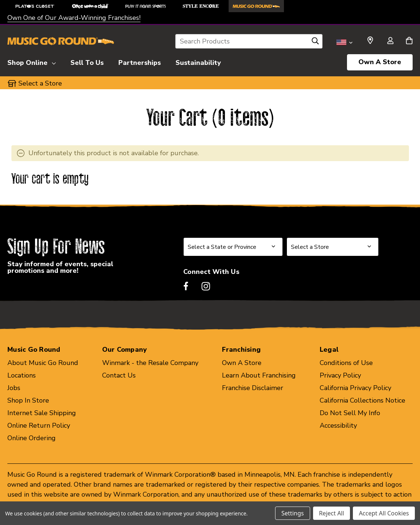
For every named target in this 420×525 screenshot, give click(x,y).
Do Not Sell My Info (350, 413)
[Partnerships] (140, 62)
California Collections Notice (362, 400)
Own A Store (380, 62)
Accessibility (338, 425)
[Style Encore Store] (201, 6)
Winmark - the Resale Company (150, 363)
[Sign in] (390, 41)
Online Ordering (32, 438)
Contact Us (119, 375)
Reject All (332, 513)
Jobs (14, 388)
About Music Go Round (43, 363)
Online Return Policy (39, 425)
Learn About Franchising (259, 375)
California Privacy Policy (355, 388)
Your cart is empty (50, 179)
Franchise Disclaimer (253, 388)
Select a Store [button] (40, 83)
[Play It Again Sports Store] (146, 6)
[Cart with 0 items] (409, 41)
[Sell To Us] (87, 62)
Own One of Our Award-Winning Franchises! (74, 18)
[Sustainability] (198, 62)
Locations (22, 375)
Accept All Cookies (384, 513)
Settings (293, 513)
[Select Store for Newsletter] (333, 247)
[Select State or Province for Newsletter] (233, 247)
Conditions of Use (346, 363)
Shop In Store (28, 400)
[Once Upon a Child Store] (90, 6)
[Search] (315, 43)
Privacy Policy (340, 375)
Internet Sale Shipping (42, 413)
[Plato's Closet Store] (35, 6)
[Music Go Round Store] (256, 6)
